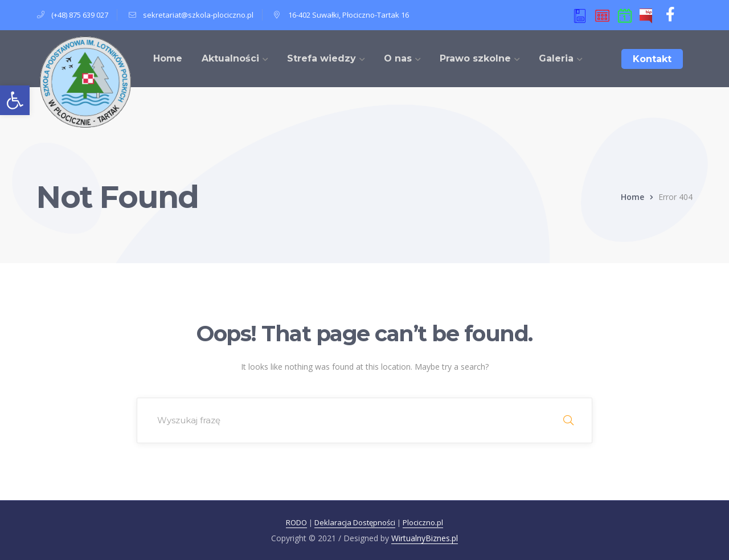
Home (632, 197)
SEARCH (568, 420)
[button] (15, 100)
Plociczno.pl (423, 522)
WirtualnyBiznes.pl (425, 538)
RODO (296, 522)
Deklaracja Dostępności (355, 522)
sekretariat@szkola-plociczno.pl (198, 15)
